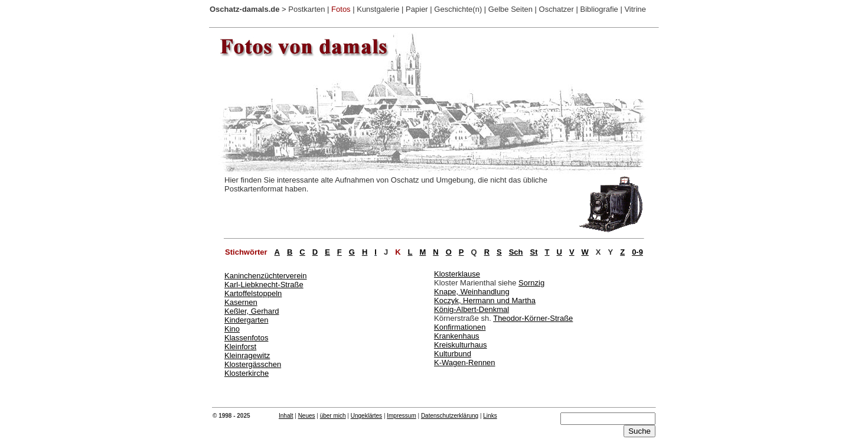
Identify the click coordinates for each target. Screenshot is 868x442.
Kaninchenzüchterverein (265, 276)
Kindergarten (246, 320)
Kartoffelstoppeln (253, 293)
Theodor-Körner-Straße (533, 318)
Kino (232, 329)
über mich (333, 416)
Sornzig (531, 283)
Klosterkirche (247, 373)
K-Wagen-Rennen (465, 363)
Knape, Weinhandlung (472, 292)
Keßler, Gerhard (252, 311)
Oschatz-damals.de (245, 9)
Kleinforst (240, 347)
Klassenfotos (246, 338)
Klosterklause (457, 274)
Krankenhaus (457, 336)
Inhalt (286, 416)
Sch (516, 252)
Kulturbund (453, 354)
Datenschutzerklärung (450, 416)
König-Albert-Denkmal (471, 309)
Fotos (341, 9)
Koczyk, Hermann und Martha (485, 300)
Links (490, 416)
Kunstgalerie (378, 9)
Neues (307, 416)
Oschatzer (557, 9)
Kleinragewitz (247, 355)
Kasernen (241, 302)
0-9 (637, 252)
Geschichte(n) (458, 9)
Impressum (401, 416)
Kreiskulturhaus (461, 345)
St (534, 252)
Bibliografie (599, 9)
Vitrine (635, 9)
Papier (417, 9)
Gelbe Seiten (510, 9)
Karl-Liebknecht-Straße (264, 285)
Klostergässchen (253, 364)
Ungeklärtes (366, 416)
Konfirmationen (460, 327)
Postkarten (306, 9)
